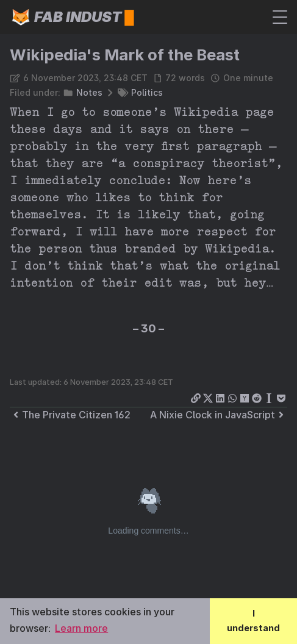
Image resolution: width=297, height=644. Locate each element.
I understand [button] (253, 621)
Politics (147, 92)
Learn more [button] (81, 628)
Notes (89, 92)
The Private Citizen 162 (70, 415)
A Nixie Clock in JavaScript (219, 415)
